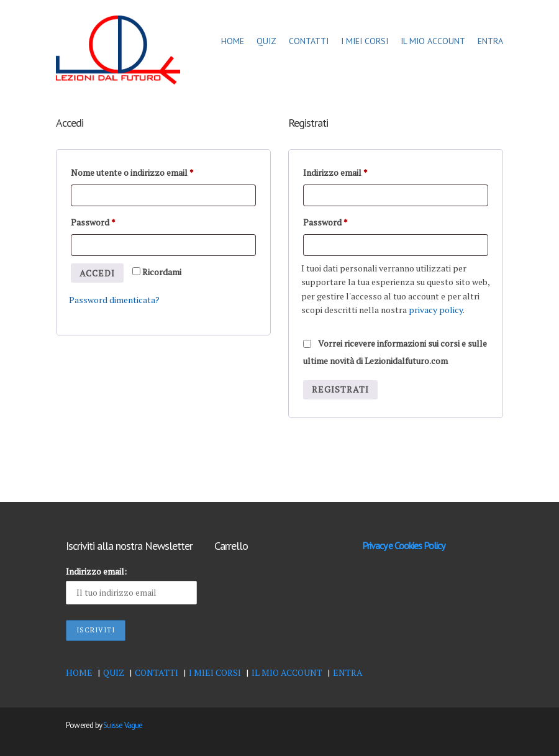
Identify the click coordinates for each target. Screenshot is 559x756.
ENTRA (490, 41)
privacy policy (436, 310)
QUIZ (266, 41)
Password (93, 221)
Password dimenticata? (114, 300)
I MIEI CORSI (365, 41)
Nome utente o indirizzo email (132, 171)
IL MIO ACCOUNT (433, 41)
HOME (233, 41)
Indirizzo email (335, 171)
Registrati (340, 389)
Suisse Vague (123, 725)
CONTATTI (309, 41)
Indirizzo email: (96, 571)
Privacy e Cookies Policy (403, 545)
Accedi (97, 273)
